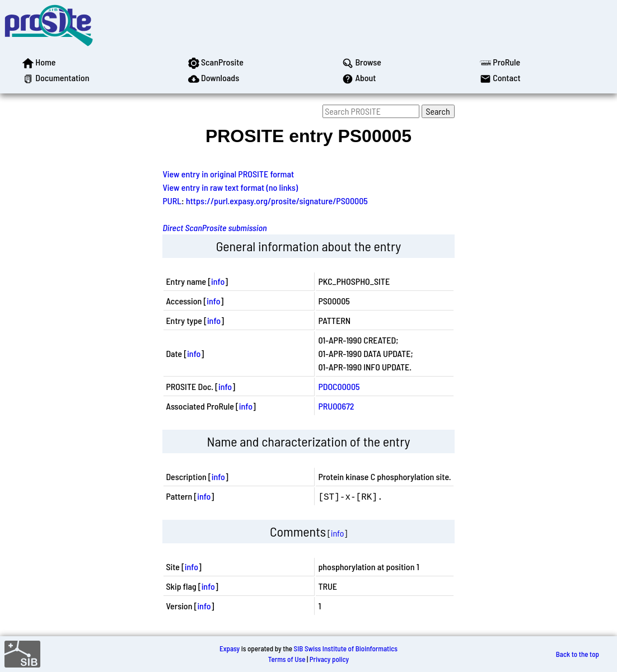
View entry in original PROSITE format (228, 174)
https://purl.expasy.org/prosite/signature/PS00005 (277, 201)
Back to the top (578, 654)
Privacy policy (329, 659)
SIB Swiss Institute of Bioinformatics (346, 648)
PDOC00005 (339, 386)
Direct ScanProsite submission (214, 227)
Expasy (230, 648)
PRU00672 (336, 406)
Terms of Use (287, 659)
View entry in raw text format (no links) (230, 187)
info (218, 281)
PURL (172, 201)
